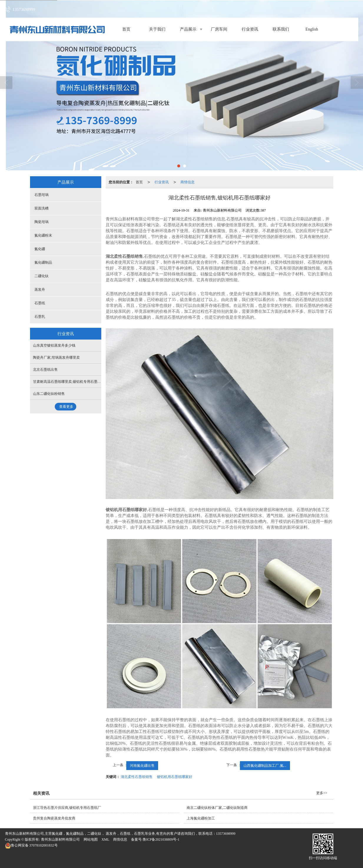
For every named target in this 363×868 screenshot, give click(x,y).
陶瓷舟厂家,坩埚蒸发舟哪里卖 (56, 357)
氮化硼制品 (43, 262)
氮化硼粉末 (43, 235)
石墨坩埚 (42, 195)
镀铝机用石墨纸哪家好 (175, 777)
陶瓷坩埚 (42, 222)
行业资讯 (250, 29)
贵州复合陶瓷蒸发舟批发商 (54, 818)
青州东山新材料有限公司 (60, 839)
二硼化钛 (42, 276)
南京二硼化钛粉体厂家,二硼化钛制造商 (217, 808)
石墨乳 (40, 317)
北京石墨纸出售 (45, 370)
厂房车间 (219, 29)
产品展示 (188, 29)
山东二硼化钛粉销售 (49, 394)
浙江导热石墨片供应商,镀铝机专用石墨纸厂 (67, 808)
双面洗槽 (42, 208)
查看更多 (66, 407)
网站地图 (91, 839)
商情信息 (188, 182)
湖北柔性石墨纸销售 (137, 777)
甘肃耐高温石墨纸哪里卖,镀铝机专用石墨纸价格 (71, 382)
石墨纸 (40, 303)
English (312, 29)
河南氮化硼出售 (142, 766)
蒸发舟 (40, 290)
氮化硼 (40, 249)
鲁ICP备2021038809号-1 (161, 839)
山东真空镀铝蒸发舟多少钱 (54, 345)
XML (106, 839)
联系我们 (281, 29)
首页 (126, 29)
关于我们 (157, 29)
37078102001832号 (31, 845)
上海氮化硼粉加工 (201, 818)
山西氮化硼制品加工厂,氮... (265, 766)
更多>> (322, 793)
